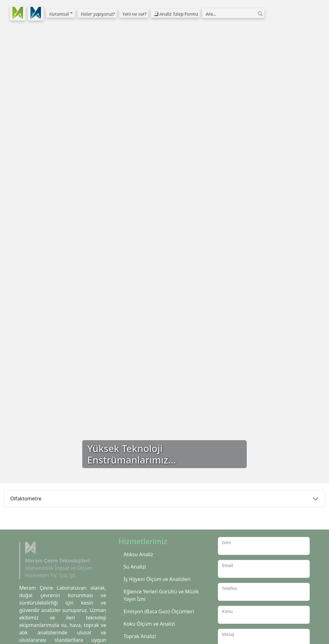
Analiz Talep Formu (175, 13)
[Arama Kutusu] (229, 13)
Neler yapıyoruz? (97, 13)
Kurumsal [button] (59, 13)
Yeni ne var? (134, 13)
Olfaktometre (26, 499)
